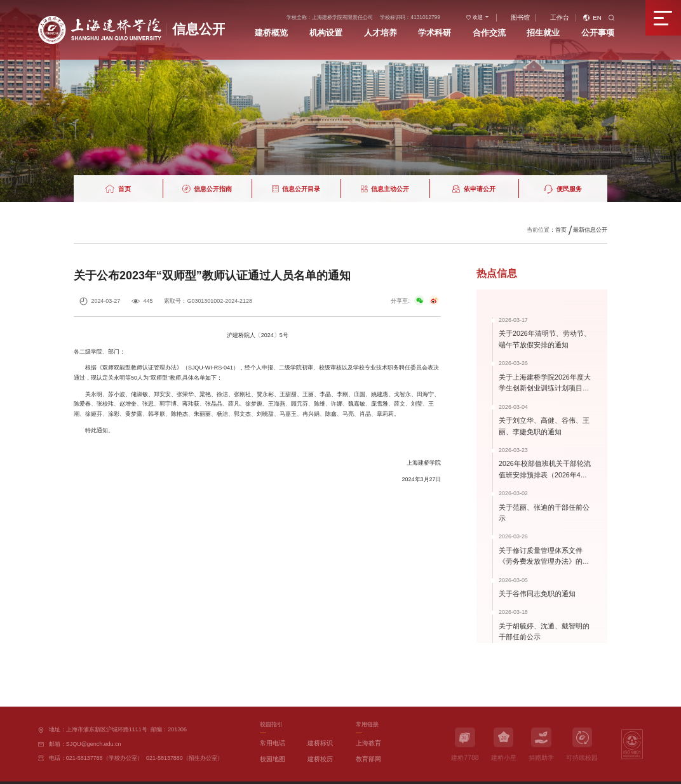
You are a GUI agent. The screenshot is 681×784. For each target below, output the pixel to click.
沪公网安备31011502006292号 (203, 773)
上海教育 (367, 722)
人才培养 (413, 29)
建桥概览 (314, 29)
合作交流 (511, 29)
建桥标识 (319, 722)
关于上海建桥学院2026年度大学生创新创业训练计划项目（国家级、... (544, 386)
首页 (561, 229)
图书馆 (539, 15)
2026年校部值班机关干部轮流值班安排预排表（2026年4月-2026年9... (544, 470)
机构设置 (363, 29)
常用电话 (271, 722)
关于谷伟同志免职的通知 (534, 575)
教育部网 (367, 736)
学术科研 (462, 29)
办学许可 (254, 773)
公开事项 (610, 29)
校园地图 (271, 736)
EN (608, 15)
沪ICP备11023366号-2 (136, 773)
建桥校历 (319, 736)
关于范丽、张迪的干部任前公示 (543, 502)
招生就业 (561, 29)
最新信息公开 (590, 229)
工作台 (574, 15)
